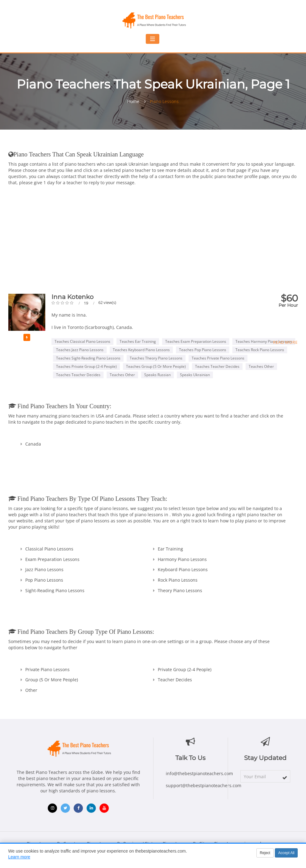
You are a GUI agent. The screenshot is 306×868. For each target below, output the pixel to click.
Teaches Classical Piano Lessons (82, 341)
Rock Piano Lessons (178, 580)
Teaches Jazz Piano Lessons (80, 350)
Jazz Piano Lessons (44, 569)
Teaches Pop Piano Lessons (203, 350)
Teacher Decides (175, 680)
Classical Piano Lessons (49, 549)
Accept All (286, 853)
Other (31, 690)
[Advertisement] (153, 235)
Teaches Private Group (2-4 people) (86, 366)
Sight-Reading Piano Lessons (55, 590)
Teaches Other (261, 366)
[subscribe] (285, 778)
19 (86, 303)
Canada (33, 444)
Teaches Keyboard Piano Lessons (141, 350)
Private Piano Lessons (47, 669)
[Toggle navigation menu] (153, 39)
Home (133, 102)
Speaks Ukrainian (195, 375)
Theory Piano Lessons (180, 590)
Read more (285, 342)
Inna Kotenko (73, 297)
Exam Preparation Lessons (52, 559)
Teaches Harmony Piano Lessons (264, 341)
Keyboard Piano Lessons (183, 569)
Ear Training (170, 549)
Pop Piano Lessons (44, 580)
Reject (265, 853)
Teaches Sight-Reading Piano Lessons (88, 358)
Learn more (19, 857)
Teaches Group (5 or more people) (156, 366)
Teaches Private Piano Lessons (218, 358)
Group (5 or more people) (52, 680)
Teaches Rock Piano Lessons (260, 350)
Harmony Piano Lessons (182, 559)
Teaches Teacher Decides (217, 366)
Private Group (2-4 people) (185, 669)
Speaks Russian (157, 375)
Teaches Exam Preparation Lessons (196, 341)
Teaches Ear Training (138, 341)
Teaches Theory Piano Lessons (156, 358)
